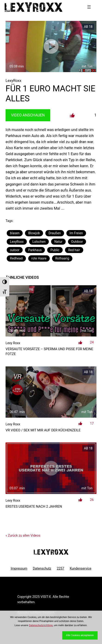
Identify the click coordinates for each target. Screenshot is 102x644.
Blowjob (34, 233)
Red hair (74, 250)
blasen (15, 233)
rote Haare (39, 258)
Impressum (19, 568)
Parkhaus (35, 250)
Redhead (16, 258)
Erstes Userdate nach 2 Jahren (34, 506)
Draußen (55, 233)
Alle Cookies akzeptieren (80, 635)
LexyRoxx (17, 242)
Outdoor (77, 242)
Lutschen (39, 242)
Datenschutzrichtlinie (41, 625)
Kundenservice (81, 568)
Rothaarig (62, 258)
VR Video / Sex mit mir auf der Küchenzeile (43, 430)
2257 (60, 568)
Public (55, 250)
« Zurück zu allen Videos (23, 535)
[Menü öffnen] (89, 7)
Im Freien (76, 233)
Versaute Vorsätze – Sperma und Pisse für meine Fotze (49, 351)
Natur (58, 242)
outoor (15, 250)
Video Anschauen (28, 115)
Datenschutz (42, 568)
